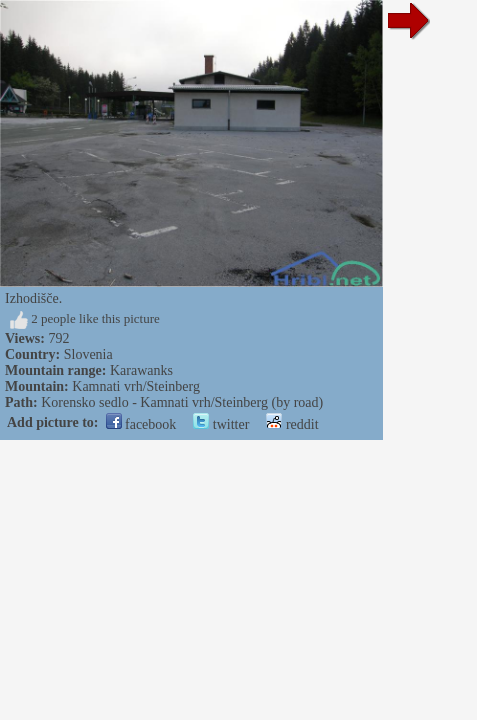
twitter (221, 424)
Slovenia (88, 354)
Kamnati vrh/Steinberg (136, 386)
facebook (141, 424)
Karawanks (141, 370)
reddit (292, 424)
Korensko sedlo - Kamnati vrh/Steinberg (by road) (182, 402)
